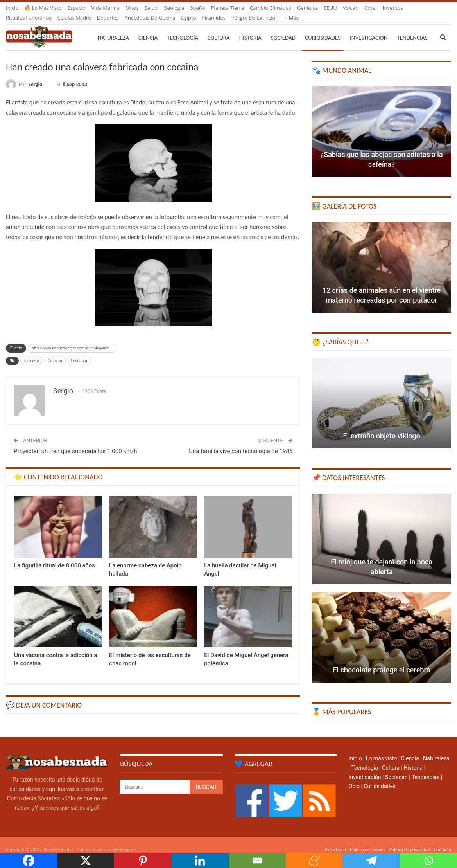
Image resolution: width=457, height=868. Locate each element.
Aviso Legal (335, 840)
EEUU (330, 8)
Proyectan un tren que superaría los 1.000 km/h (75, 442)
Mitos (132, 8)
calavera (31, 351)
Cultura (219, 28)
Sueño (197, 8)
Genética (307, 8)
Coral (371, 8)
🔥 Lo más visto (43, 8)
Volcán (351, 8)
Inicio (12, 8)
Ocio (354, 777)
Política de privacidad (410, 840)
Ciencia (148, 28)
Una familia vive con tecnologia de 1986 (241, 442)
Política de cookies (367, 840)
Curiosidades (323, 28)
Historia (250, 28)
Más (390, 8)
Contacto (443, 840)
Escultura (79, 351)
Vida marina (106, 8)
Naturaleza (113, 28)
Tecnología (183, 28)
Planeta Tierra (228, 8)
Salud (151, 8)
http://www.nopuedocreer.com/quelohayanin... (72, 339)
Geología (174, 8)
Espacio (77, 8)
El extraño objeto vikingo (381, 426)
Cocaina (55, 351)
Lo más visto (381, 749)
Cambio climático (271, 8)
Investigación (369, 28)
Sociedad (283, 28)
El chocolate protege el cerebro (381, 660)
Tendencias (426, 768)
